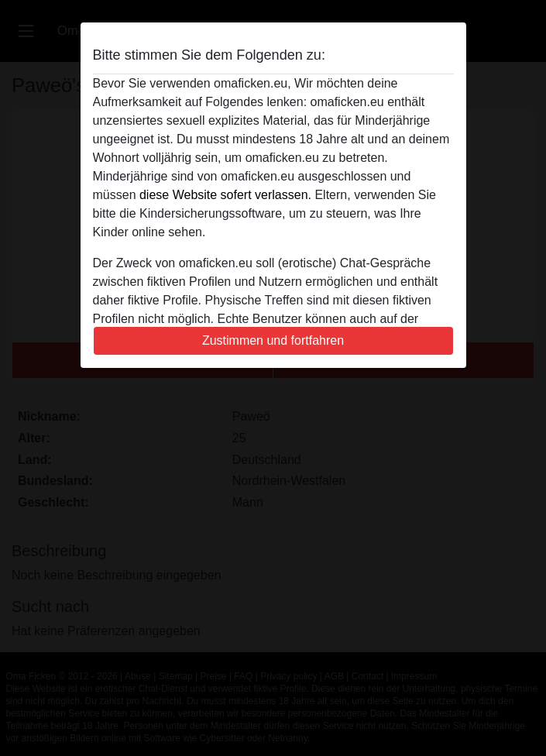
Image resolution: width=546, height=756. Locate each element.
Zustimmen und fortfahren (273, 340)
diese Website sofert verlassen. (225, 195)
